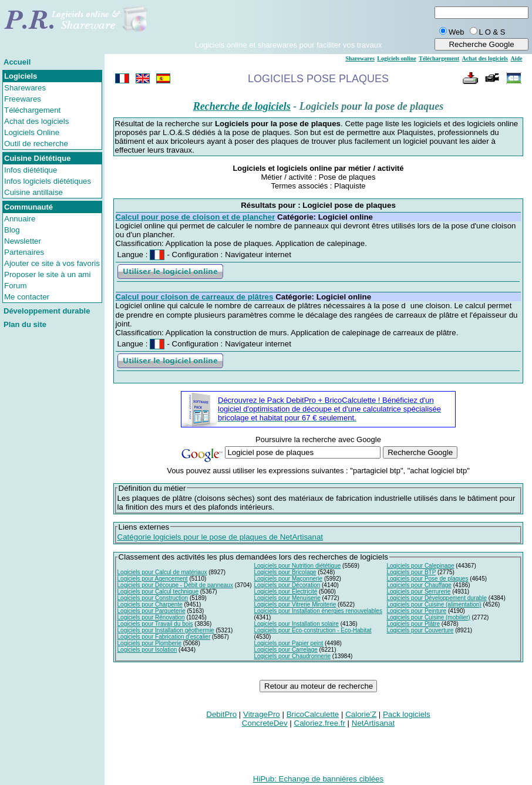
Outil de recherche (36, 144)
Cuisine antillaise (33, 192)
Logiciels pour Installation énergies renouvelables (318, 611)
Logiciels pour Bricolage (285, 572)
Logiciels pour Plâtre (413, 624)
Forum (16, 286)
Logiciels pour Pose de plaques (427, 579)
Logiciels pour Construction (153, 598)
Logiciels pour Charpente (150, 604)
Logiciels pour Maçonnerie (288, 579)
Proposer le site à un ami (47, 274)
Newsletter (23, 241)
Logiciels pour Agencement (153, 579)
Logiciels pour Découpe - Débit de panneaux (175, 585)
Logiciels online (396, 58)
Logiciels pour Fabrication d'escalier (164, 637)
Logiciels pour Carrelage (285, 650)
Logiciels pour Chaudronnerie (292, 656)
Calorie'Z (361, 714)
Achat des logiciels (36, 121)
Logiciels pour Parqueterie (151, 611)
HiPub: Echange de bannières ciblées (318, 779)
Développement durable (47, 311)
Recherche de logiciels (242, 106)
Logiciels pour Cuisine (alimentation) (434, 604)
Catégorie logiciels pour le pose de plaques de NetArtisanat (220, 537)
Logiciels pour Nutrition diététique (297, 566)
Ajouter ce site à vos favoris (52, 263)
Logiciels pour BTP (411, 572)
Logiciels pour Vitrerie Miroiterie (295, 604)
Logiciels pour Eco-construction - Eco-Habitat (312, 630)
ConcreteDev (265, 723)
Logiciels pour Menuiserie (287, 598)
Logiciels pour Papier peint (288, 643)
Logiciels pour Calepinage (420, 566)
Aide (516, 58)
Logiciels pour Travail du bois (155, 624)
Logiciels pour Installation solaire (296, 624)
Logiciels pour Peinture (416, 611)
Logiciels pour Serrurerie (418, 592)
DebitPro (221, 714)
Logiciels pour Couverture (420, 630)
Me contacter (27, 297)
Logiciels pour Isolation (147, 650)
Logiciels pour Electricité (285, 592)
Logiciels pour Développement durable (437, 598)
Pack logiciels (407, 714)
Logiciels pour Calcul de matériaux (162, 572)
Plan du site (25, 324)
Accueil (17, 62)
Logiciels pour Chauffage (419, 585)
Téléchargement (32, 110)
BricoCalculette (313, 714)
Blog (12, 230)
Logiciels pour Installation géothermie (166, 630)
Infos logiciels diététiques (48, 181)
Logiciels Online (32, 132)
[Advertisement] (288, 23)
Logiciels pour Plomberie (150, 643)
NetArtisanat (373, 723)
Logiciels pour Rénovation (151, 617)
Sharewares (25, 88)
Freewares (23, 99)
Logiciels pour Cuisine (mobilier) (428, 617)
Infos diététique (31, 170)
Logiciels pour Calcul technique (158, 592)
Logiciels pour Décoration (287, 585)
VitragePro (262, 714)
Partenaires (24, 252)
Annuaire (20, 219)
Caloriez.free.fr (320, 723)
